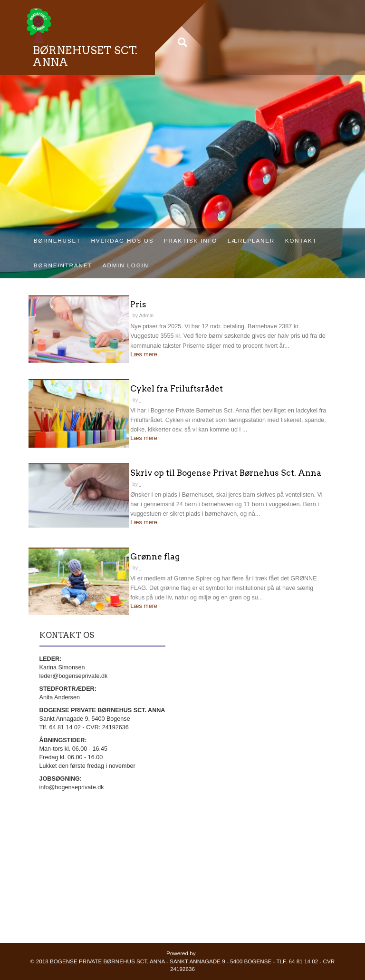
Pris (138, 305)
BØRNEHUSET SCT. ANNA (85, 56)
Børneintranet (63, 265)
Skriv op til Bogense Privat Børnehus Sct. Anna (226, 473)
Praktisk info (191, 240)
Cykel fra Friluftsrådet (177, 389)
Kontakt (301, 240)
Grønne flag (155, 557)
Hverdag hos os (123, 240)
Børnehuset (57, 240)
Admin (146, 315)
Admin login (126, 265)
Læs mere (144, 354)
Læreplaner (251, 240)
